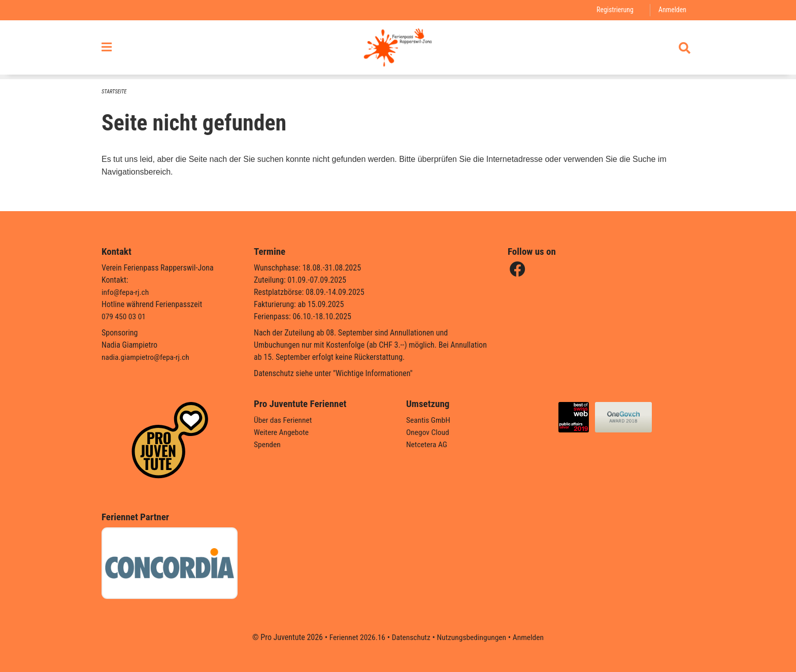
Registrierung (613, 10)
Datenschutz (410, 637)
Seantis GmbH (429, 420)
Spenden (268, 444)
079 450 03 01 (124, 316)
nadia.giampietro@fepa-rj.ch (147, 357)
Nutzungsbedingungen (472, 637)
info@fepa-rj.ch (126, 292)
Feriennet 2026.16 (355, 637)
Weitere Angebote (282, 432)
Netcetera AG (427, 444)
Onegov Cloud (428, 432)
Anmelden (672, 10)
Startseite (115, 92)
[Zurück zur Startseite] (398, 50)
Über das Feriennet (284, 420)
